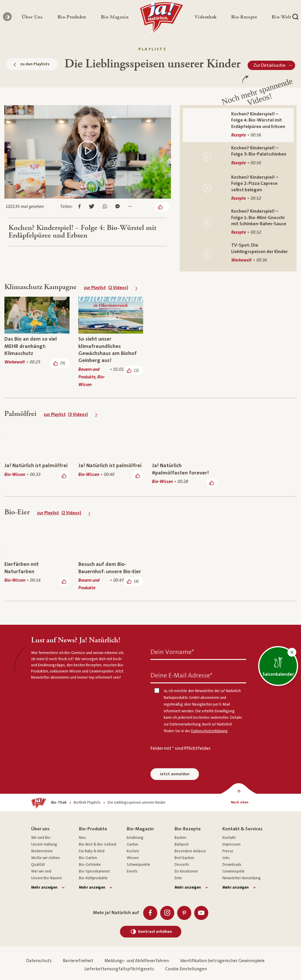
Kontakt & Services (242, 829)
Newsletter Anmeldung (242, 878)
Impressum (231, 844)
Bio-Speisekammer (94, 871)
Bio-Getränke (90, 865)
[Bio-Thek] (59, 803)
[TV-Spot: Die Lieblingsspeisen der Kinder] (238, 254)
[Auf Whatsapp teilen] (105, 207)
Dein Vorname (172, 652)
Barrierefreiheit (78, 961)
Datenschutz (39, 961)
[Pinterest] (184, 913)
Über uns (40, 829)
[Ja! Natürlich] (162, 19)
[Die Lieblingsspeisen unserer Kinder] (137, 803)
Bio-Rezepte (188, 829)
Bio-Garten (88, 858)
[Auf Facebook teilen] (80, 207)
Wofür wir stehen (45, 858)
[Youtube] (201, 913)
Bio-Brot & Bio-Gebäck (98, 844)
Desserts (182, 865)
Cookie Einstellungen (186, 969)
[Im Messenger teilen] (117, 207)
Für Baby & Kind (92, 851)
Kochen (133, 851)
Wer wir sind (41, 871)
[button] (32, 17)
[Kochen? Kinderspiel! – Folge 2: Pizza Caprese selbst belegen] (238, 188)
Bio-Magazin (140, 829)
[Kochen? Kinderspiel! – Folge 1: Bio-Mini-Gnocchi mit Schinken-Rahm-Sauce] (238, 222)
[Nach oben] (240, 803)
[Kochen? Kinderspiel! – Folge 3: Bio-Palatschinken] (238, 157)
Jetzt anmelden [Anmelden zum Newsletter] (175, 774)
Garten (132, 844)
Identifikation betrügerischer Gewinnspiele (222, 961)
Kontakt (229, 838)
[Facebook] (150, 913)
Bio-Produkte (93, 829)
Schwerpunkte (138, 865)
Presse (228, 851)
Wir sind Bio (41, 838)
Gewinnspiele (234, 871)
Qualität (38, 865)
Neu (82, 838)
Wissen (133, 858)
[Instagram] (167, 913)
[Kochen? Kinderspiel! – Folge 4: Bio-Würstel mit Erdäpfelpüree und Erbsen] (238, 125)
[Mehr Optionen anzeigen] (130, 207)
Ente (178, 878)
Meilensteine (42, 851)
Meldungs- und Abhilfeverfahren (137, 961)
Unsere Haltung (44, 844)
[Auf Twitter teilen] (92, 207)
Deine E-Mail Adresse (181, 675)
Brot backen (184, 858)
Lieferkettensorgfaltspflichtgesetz (119, 969)
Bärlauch (182, 844)
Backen (180, 838)
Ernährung (135, 838)
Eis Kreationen (186, 871)
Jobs (226, 858)
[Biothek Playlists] (87, 803)
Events (132, 871)
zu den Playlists (32, 64)
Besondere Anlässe (190, 851)
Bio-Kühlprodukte (93, 878)
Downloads (232, 865)
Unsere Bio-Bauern (46, 878)
